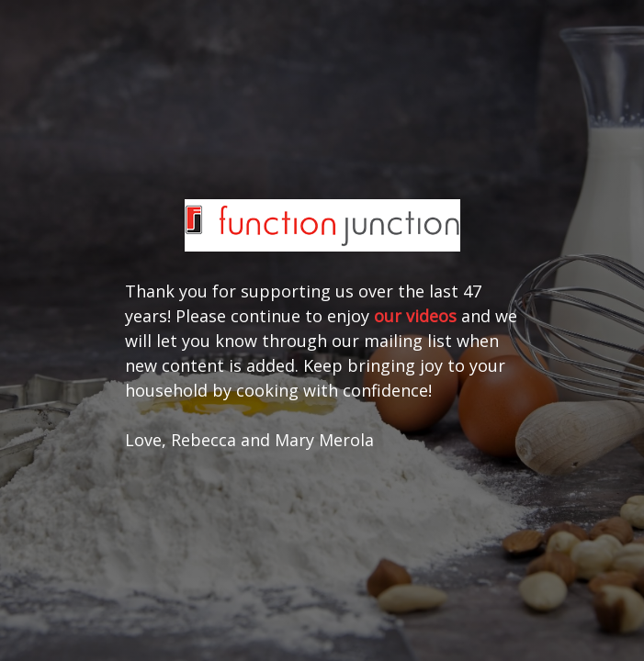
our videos (415, 316)
